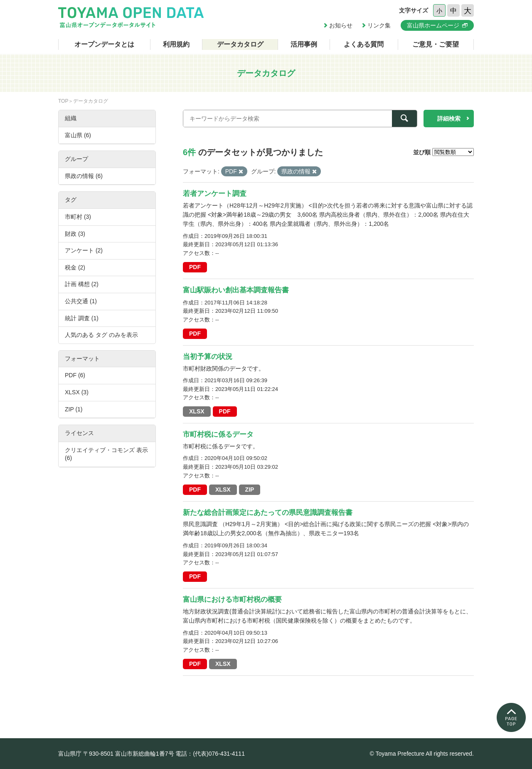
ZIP (250, 490)
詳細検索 (449, 119)
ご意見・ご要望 (436, 44)
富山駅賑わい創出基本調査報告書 (236, 290)
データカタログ (240, 44)
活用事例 (304, 44)
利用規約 (176, 44)
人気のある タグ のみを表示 (101, 335)
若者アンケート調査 (215, 194)
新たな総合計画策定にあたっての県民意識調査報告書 (268, 513)
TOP (63, 101)
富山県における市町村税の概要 (232, 600)
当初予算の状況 (208, 357)
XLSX (197, 411)
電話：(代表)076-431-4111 (210, 754)
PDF (195, 267)
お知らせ (341, 25)
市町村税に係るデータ (218, 434)
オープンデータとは (104, 44)
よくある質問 (364, 44)
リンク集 (379, 25)
